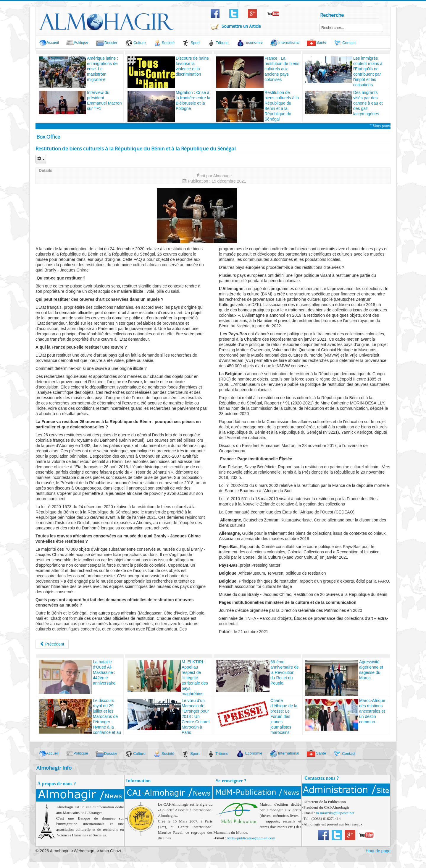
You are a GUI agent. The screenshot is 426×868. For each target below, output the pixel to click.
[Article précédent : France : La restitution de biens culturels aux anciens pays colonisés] (52, 644)
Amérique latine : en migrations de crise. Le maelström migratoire (103, 69)
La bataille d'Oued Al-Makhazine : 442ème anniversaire (104, 672)
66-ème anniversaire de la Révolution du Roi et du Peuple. (285, 672)
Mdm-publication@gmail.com (251, 838)
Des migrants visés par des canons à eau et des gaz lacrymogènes (368, 103)
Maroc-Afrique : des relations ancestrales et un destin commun (373, 711)
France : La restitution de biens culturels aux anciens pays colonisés (282, 69)
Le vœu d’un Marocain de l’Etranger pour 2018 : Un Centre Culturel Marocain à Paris (196, 716)
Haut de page (378, 851)
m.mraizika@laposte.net (335, 813)
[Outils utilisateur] (41, 159)
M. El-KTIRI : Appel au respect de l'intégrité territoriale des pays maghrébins (195, 678)
